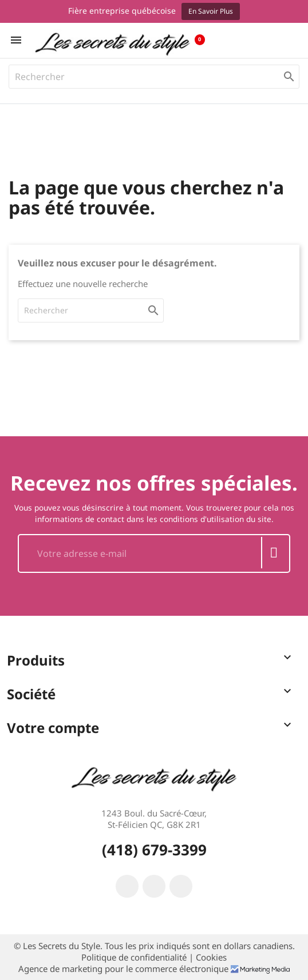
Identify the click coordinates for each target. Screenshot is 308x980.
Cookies (211, 957)
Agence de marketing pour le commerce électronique (125, 969)
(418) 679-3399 (154, 850)
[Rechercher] (154, 77)
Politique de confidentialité (135, 957)
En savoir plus (211, 11)
